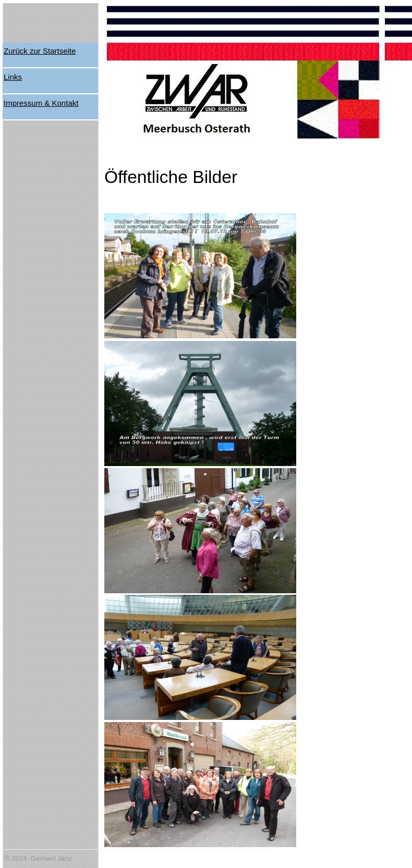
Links (13, 77)
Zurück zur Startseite (40, 51)
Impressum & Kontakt (41, 103)
